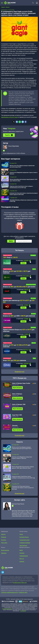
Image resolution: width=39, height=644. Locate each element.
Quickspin (22, 562)
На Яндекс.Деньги (24, 538)
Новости (3, 535)
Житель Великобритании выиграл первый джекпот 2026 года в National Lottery (23, 180)
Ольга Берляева (13, 146)
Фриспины (4, 554)
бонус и (10, 257)
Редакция (4, 538)
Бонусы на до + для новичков (17, 272)
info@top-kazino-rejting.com (20, 583)
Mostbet (34, 344)
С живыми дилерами (25, 544)
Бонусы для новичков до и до (19, 302)
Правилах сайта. (23, 593)
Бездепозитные (5, 551)
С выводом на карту (24, 541)
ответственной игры (7, 610)
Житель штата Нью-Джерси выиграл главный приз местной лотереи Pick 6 (22, 166)
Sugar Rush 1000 (17, 416)
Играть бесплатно (17, 389)
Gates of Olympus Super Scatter (21, 384)
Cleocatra (15, 426)
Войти (11, 241)
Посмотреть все (19, 373)
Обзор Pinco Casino (31, 285)
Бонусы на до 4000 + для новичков (19, 316)
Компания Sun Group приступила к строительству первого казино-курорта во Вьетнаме (24, 194)
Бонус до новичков (15, 361)
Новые (21, 535)
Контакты (4, 541)
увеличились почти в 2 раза (9, 117)
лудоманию (23, 612)
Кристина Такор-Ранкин (18, 505)
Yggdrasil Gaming (24, 557)
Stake (34, 359)
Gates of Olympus (17, 395)
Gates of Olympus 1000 (19, 405)
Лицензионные (23, 546)
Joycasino (33, 328)
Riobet (34, 269)
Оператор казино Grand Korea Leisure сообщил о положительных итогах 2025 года (21, 187)
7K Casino (33, 299)
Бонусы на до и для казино (19, 287)
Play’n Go (22, 560)
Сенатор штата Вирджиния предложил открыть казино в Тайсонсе (24, 173)
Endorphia (22, 554)
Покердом (33, 255)
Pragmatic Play (15, 386)
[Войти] (36, 3)
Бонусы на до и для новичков (17, 346)
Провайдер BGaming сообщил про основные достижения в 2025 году (24, 201)
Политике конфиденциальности (9, 593)
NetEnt (21, 551)
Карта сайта (4, 544)
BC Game (33, 314)
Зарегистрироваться (24, 241)
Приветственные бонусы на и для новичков (19, 331)
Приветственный (8, 255)
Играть (23, 263)
